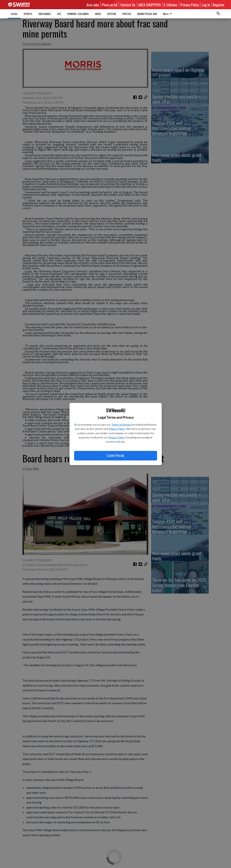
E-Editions (171, 5)
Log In (206, 5)
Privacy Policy (117, 429)
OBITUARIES (45, 14)
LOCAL (14, 14)
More (168, 14)
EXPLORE (112, 14)
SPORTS (28, 14)
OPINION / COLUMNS (78, 14)
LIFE (59, 14)
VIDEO (98, 14)
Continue (115, 456)
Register (219, 5)
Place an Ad (110, 5)
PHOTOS (127, 14)
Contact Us (128, 5)
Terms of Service (121, 425)
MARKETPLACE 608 (147, 14)
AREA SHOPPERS (150, 5)
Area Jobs (93, 5)
